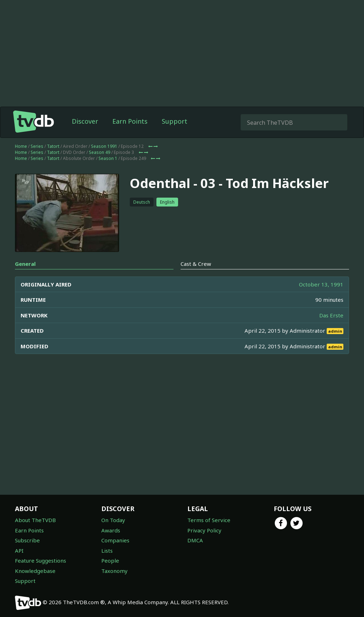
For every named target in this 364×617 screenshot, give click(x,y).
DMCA (195, 540)
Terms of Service (209, 520)
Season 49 (100, 152)
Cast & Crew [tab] (196, 264)
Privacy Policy (204, 530)
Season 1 (108, 158)
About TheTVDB (35, 520)
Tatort (53, 146)
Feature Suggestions (41, 560)
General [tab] (25, 264)
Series (37, 146)
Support (175, 121)
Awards (111, 530)
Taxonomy (114, 571)
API (19, 551)
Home (21, 146)
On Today (113, 520)
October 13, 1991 (321, 284)
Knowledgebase (35, 571)
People (110, 560)
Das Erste (331, 315)
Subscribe (27, 540)
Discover (85, 121)
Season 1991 (104, 146)
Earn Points (130, 121)
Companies (115, 540)
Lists (107, 551)
